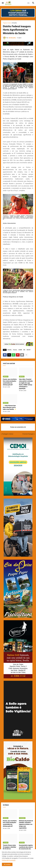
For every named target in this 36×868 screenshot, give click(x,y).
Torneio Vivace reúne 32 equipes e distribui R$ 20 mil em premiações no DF (9, 848)
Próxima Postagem (28, 434)
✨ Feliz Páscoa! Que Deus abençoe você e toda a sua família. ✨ (10, 407)
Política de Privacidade (9, 860)
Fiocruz (15, 350)
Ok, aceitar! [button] (7, 864)
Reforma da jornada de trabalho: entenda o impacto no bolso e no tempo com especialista (26, 824)
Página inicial (7, 23)
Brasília (14, 23)
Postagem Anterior (8, 434)
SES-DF (29, 350)
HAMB (20, 350)
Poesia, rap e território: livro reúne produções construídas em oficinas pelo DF (10, 382)
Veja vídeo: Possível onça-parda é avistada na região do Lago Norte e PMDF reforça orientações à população (26, 384)
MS (24, 350)
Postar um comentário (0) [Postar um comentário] (18, 427)
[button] (3, 3)
